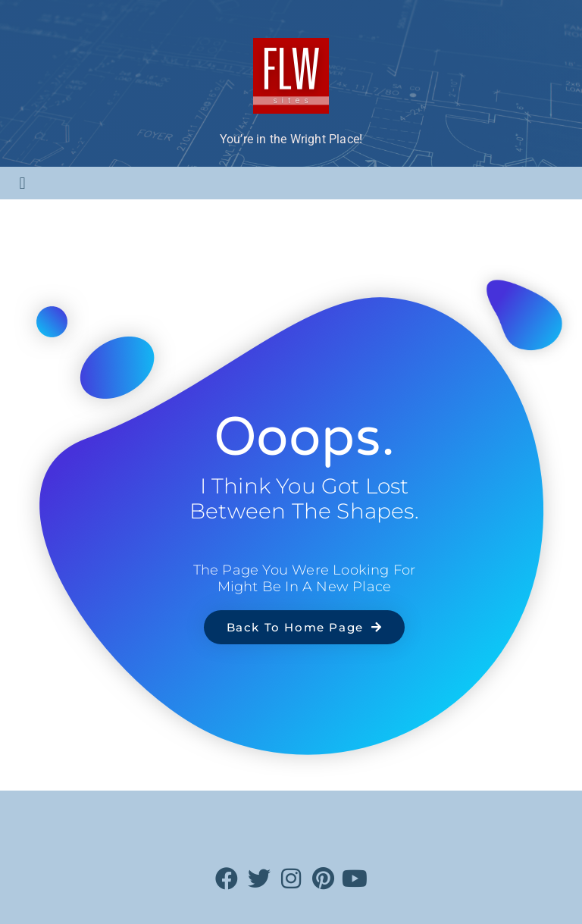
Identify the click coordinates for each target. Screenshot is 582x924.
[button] (22, 183)
